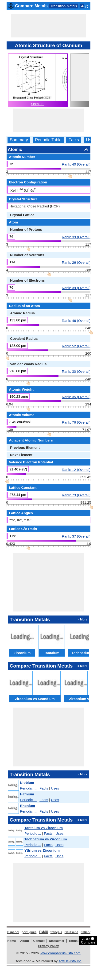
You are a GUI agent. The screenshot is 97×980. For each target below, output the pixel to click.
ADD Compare (88, 940)
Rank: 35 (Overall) (76, 397)
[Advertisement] (49, 26)
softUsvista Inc (70, 961)
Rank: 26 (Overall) (76, 262)
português (29, 932)
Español (13, 932)
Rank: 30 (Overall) (76, 371)
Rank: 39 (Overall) (76, 237)
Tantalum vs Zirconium (44, 828)
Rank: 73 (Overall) (76, 495)
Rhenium (27, 806)
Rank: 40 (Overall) (76, 164)
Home (12, 941)
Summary (19, 140)
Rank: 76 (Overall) (76, 422)
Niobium (27, 783)
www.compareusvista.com (60, 953)
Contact (39, 941)
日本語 (43, 932)
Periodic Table (48, 140)
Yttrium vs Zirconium (42, 850)
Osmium (38, 104)
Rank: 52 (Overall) (76, 346)
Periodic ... (28, 788)
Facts (74, 140)
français (56, 932)
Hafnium (27, 794)
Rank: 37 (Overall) (76, 536)
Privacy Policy (48, 946)
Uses (55, 788)
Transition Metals (64, 6)
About (25, 941)
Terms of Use (78, 941)
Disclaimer (57, 941)
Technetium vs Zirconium (46, 839)
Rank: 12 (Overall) (76, 470)
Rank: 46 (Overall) (76, 320)
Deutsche (72, 932)
